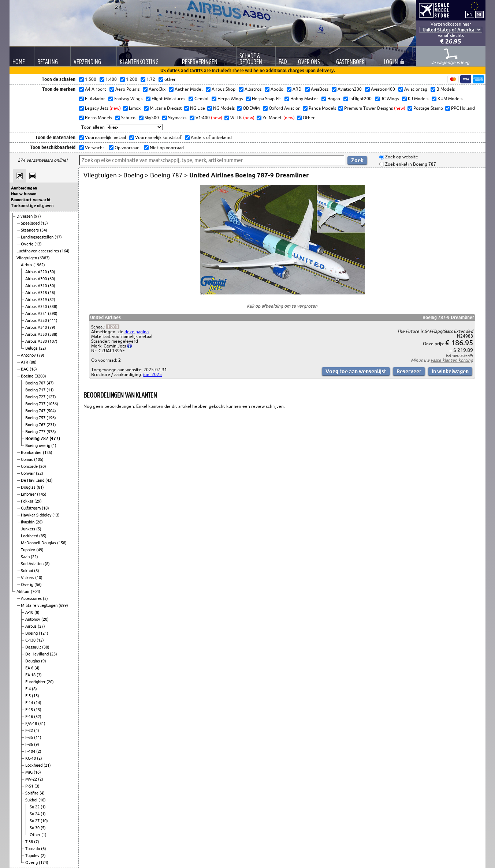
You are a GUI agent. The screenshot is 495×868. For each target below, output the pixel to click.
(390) (53, 313)
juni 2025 (152, 374)
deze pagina (137, 332)
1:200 (113, 327)
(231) (51, 425)
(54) (44, 230)
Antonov (29, 355)
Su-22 (35, 807)
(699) (63, 605)
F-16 (30, 717)
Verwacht (94, 148)
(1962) (39, 265)
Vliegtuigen (27, 258)
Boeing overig (38, 446)
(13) (38, 244)
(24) (38, 703)
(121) (44, 633)
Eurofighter (36, 682)
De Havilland (33, 480)
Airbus (27, 265)
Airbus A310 (37, 286)
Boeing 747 (36, 411)
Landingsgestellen (38, 237)
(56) (38, 585)
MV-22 (32, 779)
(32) (38, 717)
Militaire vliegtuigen (40, 605)
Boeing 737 (36, 404)
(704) (36, 591)
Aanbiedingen (24, 188)
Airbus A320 (37, 307)
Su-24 (35, 814)
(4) (37, 668)
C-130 (31, 640)
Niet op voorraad (166, 148)
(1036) (52, 404)
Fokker (28, 501)
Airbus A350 (37, 334)
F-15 (30, 710)
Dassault (34, 647)
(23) (53, 654)
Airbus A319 (37, 300)
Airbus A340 (37, 327)
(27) (41, 626)
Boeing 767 (36, 425)
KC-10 (31, 758)
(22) (42, 348)
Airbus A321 (37, 313)
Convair (28, 473)
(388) (53, 334)
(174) (44, 863)
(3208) (40, 376)
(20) (42, 466)
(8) (47, 564)
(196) (51, 418)
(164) (65, 251)
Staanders (30, 230)
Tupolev (29, 550)
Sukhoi (27, 571)
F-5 (29, 696)
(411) (53, 320)
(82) (52, 300)
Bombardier (32, 452)
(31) (42, 724)
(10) (39, 578)
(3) (39, 675)
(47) (50, 383)
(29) (38, 501)
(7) (37, 842)
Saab (26, 557)
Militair (24, 591)
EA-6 (30, 668)
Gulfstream (31, 508)
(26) (52, 293)
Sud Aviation (33, 564)
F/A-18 (32, 724)
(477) (55, 438)
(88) (33, 362)
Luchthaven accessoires (38, 251)
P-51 (30, 786)
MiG (29, 772)
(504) (51, 411)
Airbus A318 (37, 293)
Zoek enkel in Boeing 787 (410, 164)
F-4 (29, 689)
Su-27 (35, 821)
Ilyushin (28, 522)
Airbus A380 (37, 341)
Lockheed (30, 536)
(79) (52, 327)
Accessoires (32, 598)
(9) (44, 661)
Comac (27, 459)
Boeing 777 (36, 432)
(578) (51, 432)
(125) (48, 452)
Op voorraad (126, 148)
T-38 (30, 842)
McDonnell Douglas (39, 543)
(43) (49, 480)
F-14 (30, 703)
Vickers (28, 578)
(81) (40, 487)
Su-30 (35, 828)
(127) (51, 397)
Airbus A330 (37, 320)
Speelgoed (31, 223)
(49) (40, 550)
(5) (39, 529)
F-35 (30, 737)
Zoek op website (401, 157)
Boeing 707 (36, 383)
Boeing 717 (36, 390)
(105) (39, 459)
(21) (47, 765)
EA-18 (31, 675)
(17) (58, 237)
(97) (37, 216)
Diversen (25, 216)
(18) (45, 508)
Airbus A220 (37, 272)
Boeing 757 (36, 418)
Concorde (30, 466)
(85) (43, 536)
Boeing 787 (37, 438)
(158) (62, 543)
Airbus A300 (37, 279)
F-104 (31, 751)
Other (36, 835)
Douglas (29, 487)
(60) (52, 279)
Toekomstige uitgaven (32, 206)
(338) (53, 307)
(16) (33, 369)
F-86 (30, 744)
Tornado (33, 849)
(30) (52, 286)
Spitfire (32, 793)
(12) (40, 640)
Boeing (28, 376)
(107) (53, 341)
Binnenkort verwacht (31, 200)
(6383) (44, 258)
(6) (44, 849)
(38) (46, 647)
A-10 (30, 612)
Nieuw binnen (24, 194)
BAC (25, 369)
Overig (28, 244)
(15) (44, 223)
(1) (54, 446)
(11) (50, 390)
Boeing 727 (36, 397)
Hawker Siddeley (37, 515)
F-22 (30, 730)
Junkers (29, 529)
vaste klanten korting (452, 360)
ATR (25, 362)
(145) (42, 494)
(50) (52, 272)
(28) (39, 522)
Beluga (32, 348)
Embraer (29, 494)
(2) (39, 751)
